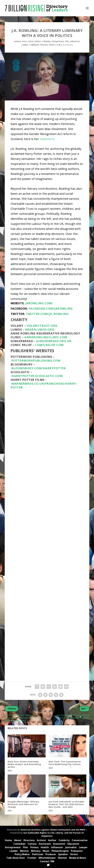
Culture (32, 844)
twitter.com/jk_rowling (47, 314)
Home (8, 840)
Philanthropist (60, 851)
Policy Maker (22, 854)
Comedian (19, 844)
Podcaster (77, 851)
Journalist (71, 847)
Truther (32, 858)
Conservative (80, 840)
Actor (24, 41)
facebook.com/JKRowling (51, 309)
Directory (29, 840)
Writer (52, 45)
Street (74, 854)
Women (44, 45)
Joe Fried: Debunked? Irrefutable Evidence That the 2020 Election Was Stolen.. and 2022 (66, 804)
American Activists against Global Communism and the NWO (53, 830)
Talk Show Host (16, 858)
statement (47, 139)
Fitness (34, 847)
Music (46, 851)
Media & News (78, 858)
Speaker (63, 854)
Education (73, 844)
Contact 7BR (47, 861)
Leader (25, 45)
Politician (38, 854)
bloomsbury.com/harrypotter (39, 368)
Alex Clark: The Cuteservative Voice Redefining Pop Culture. (65, 763)
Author (38, 41)
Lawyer (83, 847)
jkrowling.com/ (39, 303)
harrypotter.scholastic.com (37, 376)
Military (36, 851)
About (18, 840)
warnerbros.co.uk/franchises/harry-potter (44, 385)
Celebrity (46, 41)
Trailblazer (34, 45)
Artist (31, 41)
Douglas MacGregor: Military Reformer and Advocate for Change (23, 804)
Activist (17, 41)
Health (45, 847)
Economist (59, 844)
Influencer (75, 41)
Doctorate (45, 844)
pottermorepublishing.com (36, 361)
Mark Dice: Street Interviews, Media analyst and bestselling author (24, 764)
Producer (51, 854)
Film (67, 41)
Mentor (24, 851)
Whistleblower (47, 858)
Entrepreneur (58, 41)
